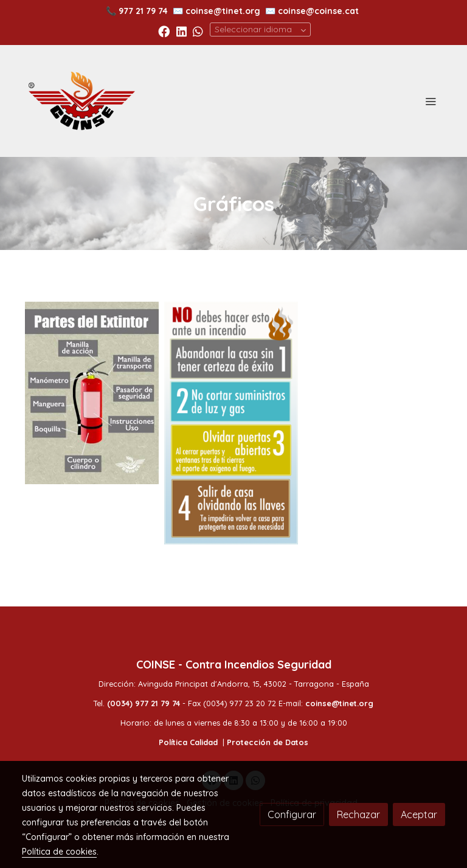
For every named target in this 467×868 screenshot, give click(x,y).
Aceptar (419, 814)
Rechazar (358, 814)
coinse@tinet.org (223, 11)
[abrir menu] (431, 101)
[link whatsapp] (198, 31)
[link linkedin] (182, 31)
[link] (81, 101)
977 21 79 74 (143, 11)
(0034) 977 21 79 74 (144, 703)
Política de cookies (59, 852)
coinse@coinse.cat (318, 11)
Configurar (292, 814)
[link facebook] (164, 31)
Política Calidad (188, 742)
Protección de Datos (268, 742)
